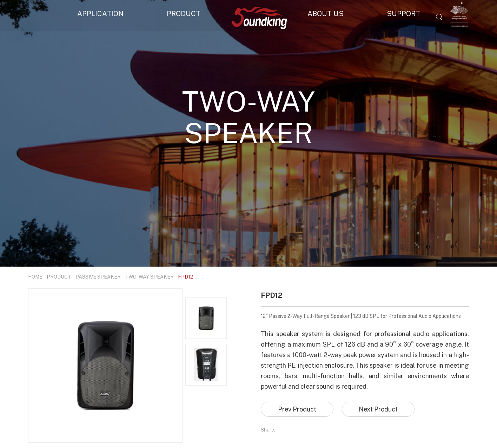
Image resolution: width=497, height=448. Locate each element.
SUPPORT (403, 13)
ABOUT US (326, 13)
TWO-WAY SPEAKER (149, 277)
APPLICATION (100, 13)
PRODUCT (184, 13)
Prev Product (297, 409)
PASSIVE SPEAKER (98, 277)
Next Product (378, 409)
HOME (35, 277)
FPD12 (185, 277)
